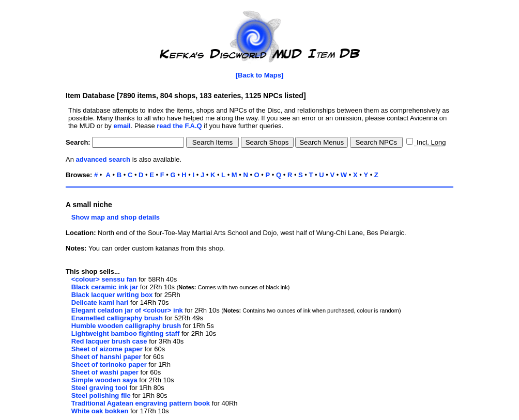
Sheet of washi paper (105, 372)
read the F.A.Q (179, 126)
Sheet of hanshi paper (106, 357)
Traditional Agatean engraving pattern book (141, 403)
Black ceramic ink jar (105, 287)
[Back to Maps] (259, 75)
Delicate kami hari (100, 302)
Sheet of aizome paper (107, 349)
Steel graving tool (100, 388)
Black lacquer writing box (112, 295)
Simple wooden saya (104, 380)
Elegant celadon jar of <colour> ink (127, 310)
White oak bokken (100, 411)
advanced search (103, 159)
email (122, 126)
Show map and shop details (113, 217)
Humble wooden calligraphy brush (126, 326)
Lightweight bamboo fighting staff (125, 333)
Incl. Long (430, 142)
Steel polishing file (101, 395)
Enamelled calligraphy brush (117, 318)
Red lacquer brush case (109, 341)
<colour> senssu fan (104, 279)
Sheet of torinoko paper (109, 364)
